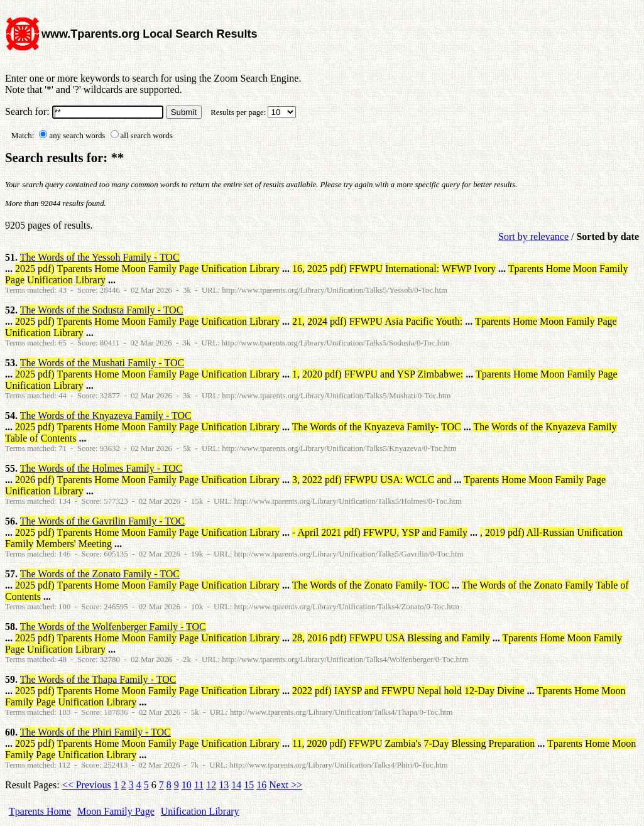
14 (236, 785)
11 (199, 785)
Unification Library (200, 811)
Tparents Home (40, 811)
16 (261, 785)
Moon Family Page (116, 811)
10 (187, 785)
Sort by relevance (533, 236)
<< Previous (87, 785)
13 (224, 785)
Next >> (286, 785)
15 (249, 785)
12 (211, 785)
